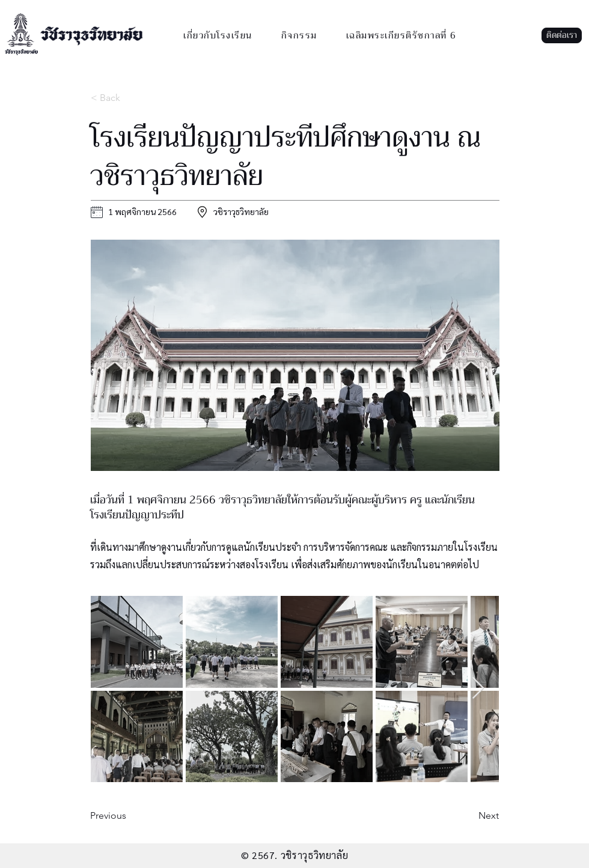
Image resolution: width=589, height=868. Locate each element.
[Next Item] (478, 689)
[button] (562, 35)
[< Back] (130, 98)
